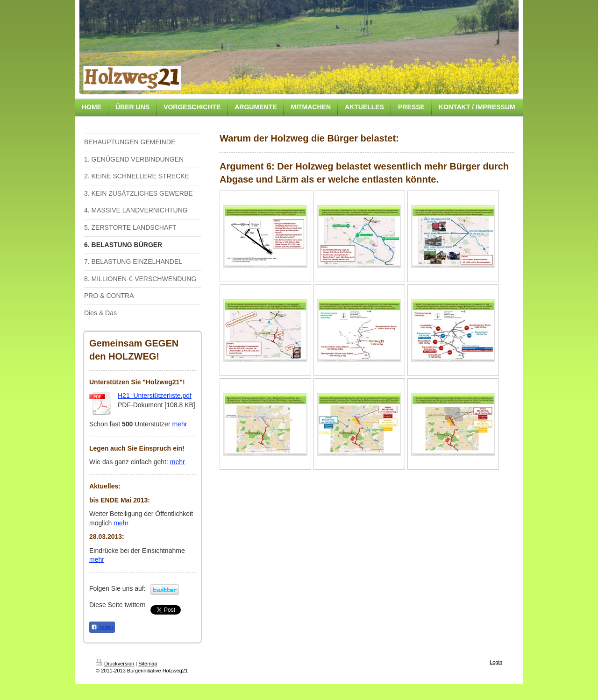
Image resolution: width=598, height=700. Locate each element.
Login (496, 662)
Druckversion (115, 664)
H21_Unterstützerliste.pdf (155, 396)
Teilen (102, 627)
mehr (179, 424)
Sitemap (148, 664)
